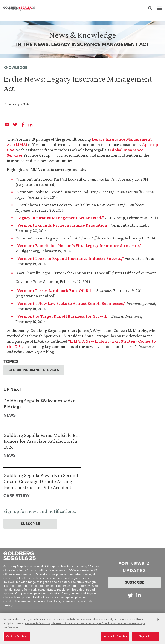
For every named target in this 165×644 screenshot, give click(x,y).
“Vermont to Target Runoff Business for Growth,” (63, 316)
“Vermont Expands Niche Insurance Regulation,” (63, 225)
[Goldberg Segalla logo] (19, 9)
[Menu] (157, 9)
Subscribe (30, 524)
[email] (7, 125)
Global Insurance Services (34, 370)
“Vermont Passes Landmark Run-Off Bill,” (55, 290)
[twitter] (15, 125)
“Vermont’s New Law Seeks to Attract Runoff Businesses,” (71, 303)
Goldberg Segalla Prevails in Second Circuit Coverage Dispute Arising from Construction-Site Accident (41, 481)
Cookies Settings (17, 637)
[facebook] (23, 125)
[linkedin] (31, 125)
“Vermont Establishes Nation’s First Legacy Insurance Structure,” (79, 245)
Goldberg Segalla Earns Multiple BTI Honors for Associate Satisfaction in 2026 (42, 441)
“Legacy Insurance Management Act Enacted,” (60, 218)
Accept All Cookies (115, 637)
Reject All (145, 637)
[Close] (158, 621)
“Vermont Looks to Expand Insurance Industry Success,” (70, 258)
